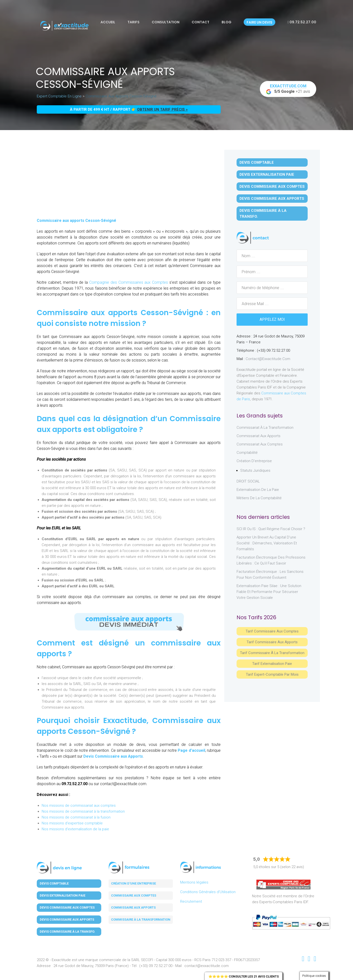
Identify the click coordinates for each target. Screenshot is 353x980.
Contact (201, 22)
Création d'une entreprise (133, 883)
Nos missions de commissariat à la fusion (76, 817)
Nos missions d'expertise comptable (72, 823)
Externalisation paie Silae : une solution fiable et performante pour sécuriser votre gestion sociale (269, 592)
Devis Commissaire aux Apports (113, 756)
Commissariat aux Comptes (260, 444)
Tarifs (133, 22)
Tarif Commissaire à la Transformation (272, 653)
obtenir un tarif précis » (162, 109)
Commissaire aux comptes (134, 895)
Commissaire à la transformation (141, 920)
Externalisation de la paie (258, 490)
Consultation (166, 22)
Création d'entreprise (254, 461)
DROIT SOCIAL (248, 481)
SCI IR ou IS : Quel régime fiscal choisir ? (271, 529)
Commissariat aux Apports (258, 436)
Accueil (108, 22)
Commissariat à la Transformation (265, 428)
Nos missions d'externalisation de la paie (75, 829)
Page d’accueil (191, 750)
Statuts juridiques (255, 470)
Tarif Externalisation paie (272, 664)
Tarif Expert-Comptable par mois (272, 674)
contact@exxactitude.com (268, 359)
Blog (227, 22)
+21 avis (288, 89)
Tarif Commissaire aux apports (272, 642)
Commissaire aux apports (133, 907)
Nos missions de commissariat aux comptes (79, 805)
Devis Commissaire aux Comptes (272, 187)
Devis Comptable (257, 162)
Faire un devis (259, 22)
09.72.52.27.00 (302, 22)
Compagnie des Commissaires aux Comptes (128, 282)
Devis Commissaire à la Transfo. (263, 214)
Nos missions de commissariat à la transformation (83, 811)
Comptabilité (247, 453)
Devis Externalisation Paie (267, 175)
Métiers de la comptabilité (259, 498)
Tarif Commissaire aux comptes (272, 631)
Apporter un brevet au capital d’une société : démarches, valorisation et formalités (267, 543)
